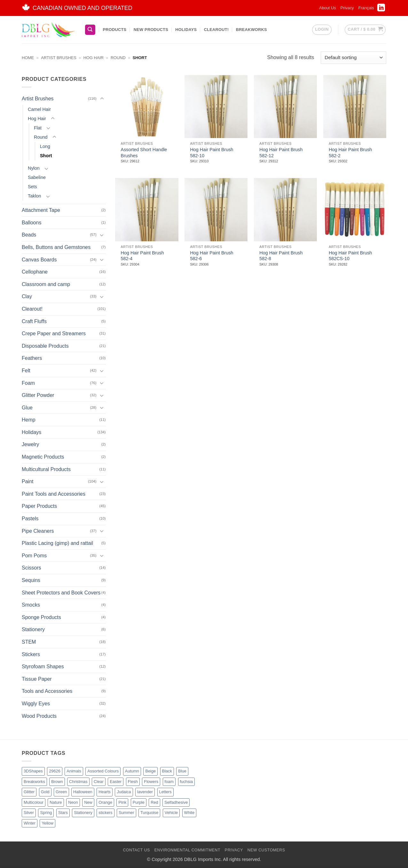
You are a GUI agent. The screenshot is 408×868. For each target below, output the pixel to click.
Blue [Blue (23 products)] (182, 771)
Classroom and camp (46, 284)
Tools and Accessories (47, 691)
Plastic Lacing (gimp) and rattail (57, 543)
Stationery (33, 629)
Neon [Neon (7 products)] (73, 802)
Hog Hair (94, 58)
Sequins (31, 580)
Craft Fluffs (34, 321)
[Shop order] (353, 58)
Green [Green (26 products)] (61, 792)
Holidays (186, 30)
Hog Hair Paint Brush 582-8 (281, 256)
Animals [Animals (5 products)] (74, 771)
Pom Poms (34, 556)
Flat (38, 128)
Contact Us (136, 850)
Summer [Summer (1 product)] (126, 813)
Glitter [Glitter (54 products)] (29, 792)
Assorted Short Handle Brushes (144, 153)
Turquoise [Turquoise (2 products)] (149, 813)
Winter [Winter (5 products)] (30, 823)
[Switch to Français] (366, 8)
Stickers (31, 654)
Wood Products (39, 716)
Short (46, 156)
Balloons (31, 223)
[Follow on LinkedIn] (381, 10)
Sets (32, 187)
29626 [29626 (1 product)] (55, 771)
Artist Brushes (59, 58)
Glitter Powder (38, 395)
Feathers (32, 358)
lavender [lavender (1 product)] (145, 792)
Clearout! (216, 30)
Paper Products (39, 506)
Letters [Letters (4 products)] (165, 792)
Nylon (34, 168)
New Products (151, 30)
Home (28, 58)
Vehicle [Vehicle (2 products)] (171, 813)
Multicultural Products (46, 469)
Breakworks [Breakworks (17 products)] (34, 782)
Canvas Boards (39, 259)
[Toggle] (102, 99)
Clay (27, 296)
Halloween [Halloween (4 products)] (83, 792)
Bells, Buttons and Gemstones (56, 247)
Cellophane (35, 272)
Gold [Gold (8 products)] (45, 792)
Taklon (35, 196)
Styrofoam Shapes (43, 666)
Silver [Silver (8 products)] (29, 813)
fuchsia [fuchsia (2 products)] (187, 782)
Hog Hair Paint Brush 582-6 (212, 256)
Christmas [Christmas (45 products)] (78, 782)
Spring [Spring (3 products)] (46, 813)
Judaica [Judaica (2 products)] (124, 792)
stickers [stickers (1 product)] (105, 813)
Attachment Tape (41, 210)
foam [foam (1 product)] (169, 782)
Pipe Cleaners (38, 531)
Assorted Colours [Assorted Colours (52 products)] (103, 771)
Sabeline (37, 177)
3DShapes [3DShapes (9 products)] (33, 771)
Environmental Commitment (187, 850)
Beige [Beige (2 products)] (150, 771)
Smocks (31, 605)
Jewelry (30, 444)
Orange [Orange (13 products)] (105, 802)
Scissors (31, 568)
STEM (29, 642)
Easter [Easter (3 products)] (116, 782)
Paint (27, 481)
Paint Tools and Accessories (54, 494)
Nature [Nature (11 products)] (56, 802)
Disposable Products (45, 346)
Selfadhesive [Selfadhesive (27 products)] (176, 802)
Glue (27, 408)
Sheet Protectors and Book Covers (61, 593)
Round (118, 58)
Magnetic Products (43, 457)
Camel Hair (39, 109)
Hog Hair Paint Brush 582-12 (281, 153)
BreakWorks (251, 30)
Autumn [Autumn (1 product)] (132, 771)
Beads (29, 235)
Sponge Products (41, 617)
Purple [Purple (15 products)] (139, 802)
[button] (322, 30)
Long (45, 146)
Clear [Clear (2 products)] (99, 782)
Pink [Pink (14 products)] (122, 802)
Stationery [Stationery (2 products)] (83, 813)
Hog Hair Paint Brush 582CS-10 (350, 256)
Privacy (347, 8)
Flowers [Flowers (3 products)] (151, 782)
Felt (26, 371)
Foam (28, 383)
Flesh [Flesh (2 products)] (133, 782)
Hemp (29, 420)
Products (114, 30)
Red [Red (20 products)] (154, 802)
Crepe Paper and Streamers (54, 333)
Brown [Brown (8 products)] (57, 782)
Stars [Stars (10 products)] (63, 813)
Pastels (30, 519)
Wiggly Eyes (36, 704)
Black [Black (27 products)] (167, 771)
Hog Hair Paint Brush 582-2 (350, 153)
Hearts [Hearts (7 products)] (105, 792)
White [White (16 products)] (189, 813)
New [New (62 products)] (88, 802)
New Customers (266, 850)
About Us (328, 8)
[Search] (90, 30)
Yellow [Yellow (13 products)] (47, 823)
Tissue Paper (37, 679)
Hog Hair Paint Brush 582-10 (212, 153)
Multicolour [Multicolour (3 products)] (34, 802)
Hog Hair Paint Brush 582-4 (142, 256)
